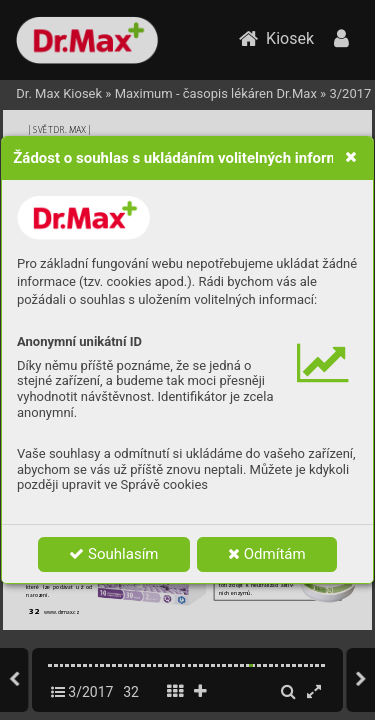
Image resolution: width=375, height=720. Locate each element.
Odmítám (267, 554)
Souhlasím (113, 554)
